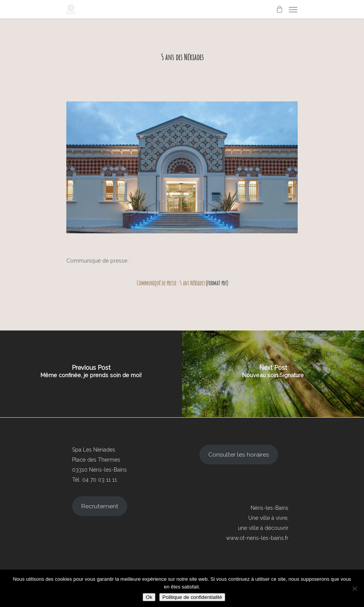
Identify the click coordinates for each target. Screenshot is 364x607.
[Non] (354, 588)
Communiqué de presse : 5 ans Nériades (171, 283)
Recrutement (100, 506)
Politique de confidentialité (192, 597)
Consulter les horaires (239, 454)
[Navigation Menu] (293, 9)
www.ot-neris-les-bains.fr (257, 538)
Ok (149, 597)
